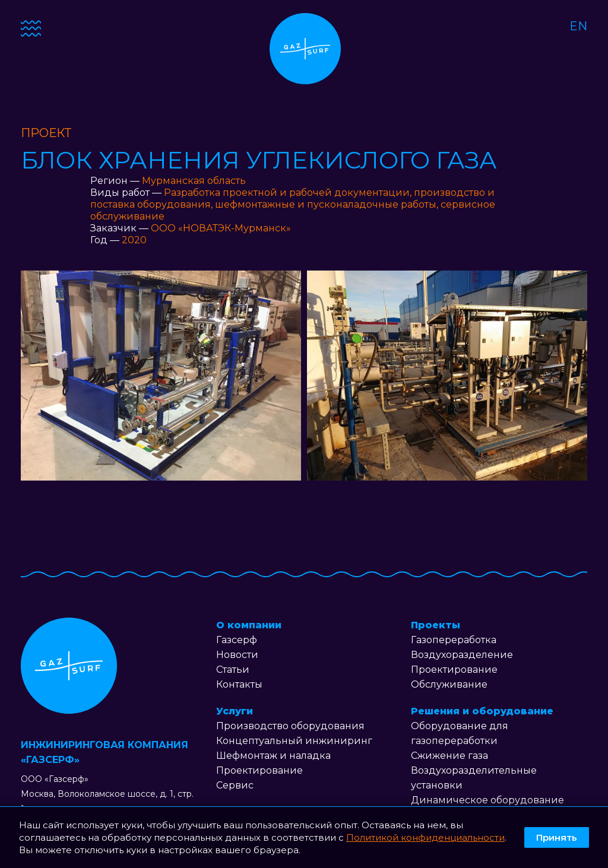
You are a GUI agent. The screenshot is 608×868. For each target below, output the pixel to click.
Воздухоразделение (462, 655)
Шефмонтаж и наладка (273, 756)
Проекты (436, 625)
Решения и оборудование (482, 711)
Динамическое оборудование (487, 800)
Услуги (235, 711)
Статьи (233, 670)
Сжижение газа (449, 756)
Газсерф (237, 640)
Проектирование (259, 770)
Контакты (239, 684)
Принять (557, 837)
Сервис (235, 785)
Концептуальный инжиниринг (294, 741)
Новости (237, 655)
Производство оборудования (290, 726)
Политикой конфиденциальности (425, 837)
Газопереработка (454, 640)
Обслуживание (449, 684)
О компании (249, 625)
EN (578, 26)
